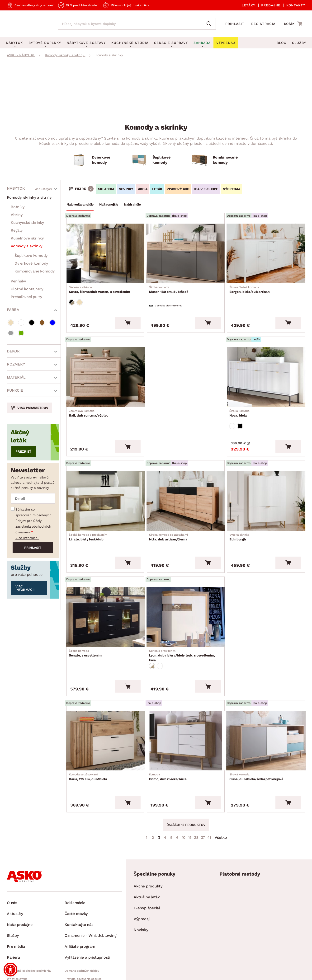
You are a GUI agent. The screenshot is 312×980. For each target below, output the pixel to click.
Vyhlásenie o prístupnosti (87, 930)
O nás (12, 875)
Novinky (141, 902)
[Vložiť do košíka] (128, 317)
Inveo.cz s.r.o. (178, 972)
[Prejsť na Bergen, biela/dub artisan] (266, 252)
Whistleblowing (17, 951)
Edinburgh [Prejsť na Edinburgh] (241, 524)
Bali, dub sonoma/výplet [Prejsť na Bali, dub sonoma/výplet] (90, 405)
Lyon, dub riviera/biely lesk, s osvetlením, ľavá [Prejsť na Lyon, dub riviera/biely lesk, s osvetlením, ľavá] (186, 637)
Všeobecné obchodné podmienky (29, 943)
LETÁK (157, 189)
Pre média (16, 919)
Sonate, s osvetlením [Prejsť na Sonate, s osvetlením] (87, 634)
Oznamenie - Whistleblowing (91, 908)
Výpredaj (142, 891)
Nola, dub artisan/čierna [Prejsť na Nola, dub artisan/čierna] (170, 524)
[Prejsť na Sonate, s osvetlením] (105, 599)
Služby (299, 43)
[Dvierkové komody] (95, 160)
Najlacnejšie (109, 204)
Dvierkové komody (31, 263)
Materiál (16, 377)
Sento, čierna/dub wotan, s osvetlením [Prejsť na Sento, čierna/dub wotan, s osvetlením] (101, 287)
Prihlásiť (235, 24)
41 (209, 810)
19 (190, 810)
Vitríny (17, 215)
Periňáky (18, 281)
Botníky (17, 207)
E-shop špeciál (147, 880)
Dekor (13, 351)
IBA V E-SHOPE (206, 189)
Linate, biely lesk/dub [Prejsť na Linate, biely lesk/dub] (89, 524)
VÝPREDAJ (232, 189)
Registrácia (263, 24)
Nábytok (16, 188)
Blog (281, 43)
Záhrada (202, 43)
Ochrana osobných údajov (82, 943)
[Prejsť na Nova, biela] (266, 370)
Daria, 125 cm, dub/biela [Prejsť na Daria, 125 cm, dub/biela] (89, 752)
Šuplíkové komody (31, 256)
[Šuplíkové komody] (156, 160)
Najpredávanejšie (80, 204)
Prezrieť (23, 451)
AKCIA (143, 189)
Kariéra (13, 930)
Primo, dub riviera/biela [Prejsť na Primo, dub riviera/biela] (169, 752)
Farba (13, 310)
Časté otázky (76, 886)
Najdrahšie (132, 204)
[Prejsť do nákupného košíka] (293, 23)
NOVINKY (126, 189)
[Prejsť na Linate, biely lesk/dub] (105, 489)
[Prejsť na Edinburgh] (266, 489)
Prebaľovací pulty (26, 297)
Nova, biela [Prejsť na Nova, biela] (241, 405)
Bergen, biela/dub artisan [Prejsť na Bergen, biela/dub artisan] (251, 287)
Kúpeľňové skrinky (27, 238)
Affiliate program (80, 919)
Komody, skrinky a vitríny (29, 197)
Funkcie (15, 390)
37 (203, 810)
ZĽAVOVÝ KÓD (178, 189)
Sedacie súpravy (171, 43)
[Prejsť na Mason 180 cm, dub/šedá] (186, 252)
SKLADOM (106, 189)
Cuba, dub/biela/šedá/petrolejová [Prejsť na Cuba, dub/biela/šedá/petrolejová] (258, 752)
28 (196, 810)
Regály (17, 230)
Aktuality (15, 886)
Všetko (221, 810)
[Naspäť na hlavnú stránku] (28, 24)
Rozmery (16, 364)
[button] (10, 970)
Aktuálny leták (147, 870)
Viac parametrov (33, 408)
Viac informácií (27, 538)
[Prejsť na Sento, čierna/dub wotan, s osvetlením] (105, 252)
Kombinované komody (35, 271)
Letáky (248, 5)
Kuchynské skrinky (27, 223)
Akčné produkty (148, 859)
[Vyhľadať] (210, 24)
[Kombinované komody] (216, 160)
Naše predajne (20, 897)
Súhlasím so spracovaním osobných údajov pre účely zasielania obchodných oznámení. (33, 521)
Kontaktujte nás (79, 897)
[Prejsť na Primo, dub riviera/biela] (186, 717)
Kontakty (296, 5)
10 (184, 810)
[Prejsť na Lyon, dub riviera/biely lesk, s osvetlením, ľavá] (186, 599)
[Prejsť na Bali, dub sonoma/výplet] (105, 370)
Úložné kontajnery (27, 289)
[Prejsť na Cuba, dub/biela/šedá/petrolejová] (266, 717)
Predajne (271, 5)
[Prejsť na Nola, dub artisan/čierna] (186, 489)
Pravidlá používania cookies (83, 951)
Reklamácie (75, 875)
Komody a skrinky (26, 246)
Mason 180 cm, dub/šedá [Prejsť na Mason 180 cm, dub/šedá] (170, 287)
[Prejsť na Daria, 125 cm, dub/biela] (105, 717)
